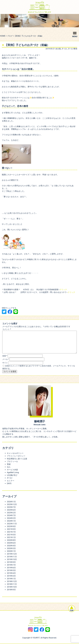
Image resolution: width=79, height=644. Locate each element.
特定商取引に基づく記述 (17, 459)
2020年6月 (11, 543)
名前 (5, 356)
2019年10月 (12, 559)
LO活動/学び (12, 475)
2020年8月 (11, 540)
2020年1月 (11, 551)
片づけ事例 (73, 49)
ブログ (10, 36)
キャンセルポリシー (15, 453)
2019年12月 (12, 554)
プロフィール (12, 461)
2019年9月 (11, 562)
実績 (9, 464)
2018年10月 (12, 587)
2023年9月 (11, 526)
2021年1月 (11, 537)
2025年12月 (12, 504)
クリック (63, 290)
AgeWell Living (13, 472)
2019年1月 (11, 579)
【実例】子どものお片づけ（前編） (27, 45)
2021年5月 (11, 535)
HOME (3, 36)
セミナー (11, 481)
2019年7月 (11, 565)
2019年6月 (11, 568)
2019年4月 (11, 573)
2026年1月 (11, 502)
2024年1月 (11, 521)
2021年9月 (11, 529)
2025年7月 (11, 507)
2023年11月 (12, 524)
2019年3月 (11, 576)
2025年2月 (11, 513)
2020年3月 (11, 548)
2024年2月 (11, 518)
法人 (9, 467)
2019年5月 (11, 570)
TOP (72, 612)
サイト (5, 363)
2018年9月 (11, 590)
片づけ (64, 49)
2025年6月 (11, 510)
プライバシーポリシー (16, 456)
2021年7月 (11, 532)
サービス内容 (12, 470)
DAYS (9, 483)
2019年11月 (12, 557)
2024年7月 (11, 515)
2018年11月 (12, 584)
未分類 (58, 49)
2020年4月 (11, 546)
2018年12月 (12, 581)
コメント (7, 329)
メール (6, 359)
